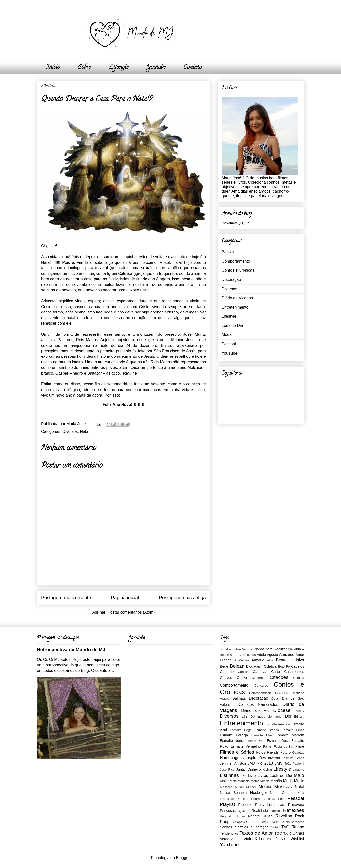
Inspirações (256, 758)
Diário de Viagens (237, 298)
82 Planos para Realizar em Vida (275, 649)
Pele (281, 799)
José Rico (227, 769)
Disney (299, 711)
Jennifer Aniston (233, 763)
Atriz (270, 660)
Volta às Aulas (278, 839)
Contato (193, 68)
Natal (85, 432)
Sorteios (242, 827)
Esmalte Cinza (293, 730)
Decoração (231, 279)
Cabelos (298, 666)
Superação (260, 827)
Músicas (283, 787)
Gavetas (298, 752)
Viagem (236, 839)
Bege (224, 666)
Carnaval (260, 672)
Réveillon (284, 816)
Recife (275, 811)
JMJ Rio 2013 (260, 763)
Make (224, 781)
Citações (279, 677)
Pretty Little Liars (270, 805)
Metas (255, 781)
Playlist (228, 804)
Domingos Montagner (267, 717)
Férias (268, 746)
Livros (263, 775)
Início (53, 68)
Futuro (286, 752)
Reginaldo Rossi (232, 816)
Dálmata (239, 698)
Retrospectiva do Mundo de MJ (71, 650)
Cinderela (258, 678)
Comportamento (236, 261)
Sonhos (226, 827)
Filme (300, 746)
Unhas (298, 833)
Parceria (243, 799)
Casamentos (294, 672)
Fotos (261, 752)
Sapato (240, 822)
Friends (273, 752)
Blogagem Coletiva (261, 666)
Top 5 (287, 834)
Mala (233, 781)
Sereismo (297, 822)
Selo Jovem (270, 822)
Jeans (300, 758)
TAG (285, 827)
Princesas (228, 811)
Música (265, 787)
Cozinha (282, 693)
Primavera (296, 805)
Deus (275, 699)
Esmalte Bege (241, 730)
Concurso (261, 685)
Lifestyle (119, 68)
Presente (245, 805)
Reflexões (294, 810)
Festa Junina (284, 746)
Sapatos (253, 822)
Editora (299, 717)
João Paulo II (294, 764)
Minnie (265, 781)
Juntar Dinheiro (248, 769)
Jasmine (288, 758)
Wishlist (297, 839)
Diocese (282, 710)
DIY (245, 716)
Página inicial (125, 597)
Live (244, 776)
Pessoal (229, 344)
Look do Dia (232, 325)
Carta (276, 672)
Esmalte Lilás (262, 735)
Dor (288, 716)
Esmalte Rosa (278, 741)
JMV (279, 763)
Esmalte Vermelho (246, 746)
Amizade (287, 655)
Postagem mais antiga (182, 597)
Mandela (244, 781)
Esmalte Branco (267, 730)
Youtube (156, 68)
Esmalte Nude (231, 741)
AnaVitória (242, 660)
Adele (261, 655)
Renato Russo (260, 816)
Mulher (251, 787)
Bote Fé (284, 666)
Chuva (242, 678)
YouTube (230, 353)
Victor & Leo (254, 839)
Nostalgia (258, 792)
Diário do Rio (255, 710)
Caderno (227, 672)
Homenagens (232, 758)
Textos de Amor (256, 833)
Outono (288, 793)
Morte (299, 781)
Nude (274, 793)
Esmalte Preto (255, 741)
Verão (225, 839)
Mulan (239, 787)
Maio (299, 775)
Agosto (272, 655)
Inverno (274, 758)
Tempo (298, 827)
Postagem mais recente (66, 597)
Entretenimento (235, 307)
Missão (276, 781)
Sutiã (275, 827)
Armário (258, 660)
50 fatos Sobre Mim (234, 649)
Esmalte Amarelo (278, 724)
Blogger (183, 858)
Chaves (226, 678)
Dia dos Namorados (258, 704)
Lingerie (298, 769)
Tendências (229, 833)
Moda (227, 335)
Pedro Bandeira (263, 799)
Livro (252, 776)
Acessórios (248, 655)
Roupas (227, 822)
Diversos (70, 432)
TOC (278, 833)
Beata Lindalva (290, 660)
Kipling (267, 769)
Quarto (244, 811)
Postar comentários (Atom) (131, 612)
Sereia (285, 822)
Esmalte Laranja (234, 735)
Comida (299, 678)
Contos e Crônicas (238, 270)
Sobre (84, 68)
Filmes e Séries (237, 752)
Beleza (228, 252)
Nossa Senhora (233, 793)
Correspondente (261, 693)
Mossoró (226, 787)
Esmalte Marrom (290, 735)
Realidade (260, 811)
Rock (300, 816)
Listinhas (229, 775)
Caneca (243, 672)
